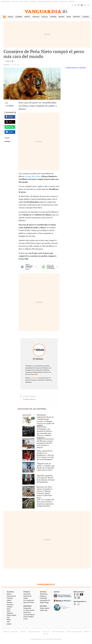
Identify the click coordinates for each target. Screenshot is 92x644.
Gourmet (19, 17)
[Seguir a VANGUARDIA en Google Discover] (9, 61)
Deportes (76, 17)
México (27, 17)
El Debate (10, 106)
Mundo (61, 17)
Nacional (6, 65)
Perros (8, 141)
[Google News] (28, 267)
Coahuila (36, 17)
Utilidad (86, 17)
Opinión (53, 17)
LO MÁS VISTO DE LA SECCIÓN (76, 68)
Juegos (10, 17)
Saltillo (45, 17)
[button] (4, 17)
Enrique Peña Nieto (33, 176)
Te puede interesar (29, 399)
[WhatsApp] (50, 267)
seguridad (34, 378)
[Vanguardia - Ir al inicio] (46, 11)
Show (69, 17)
